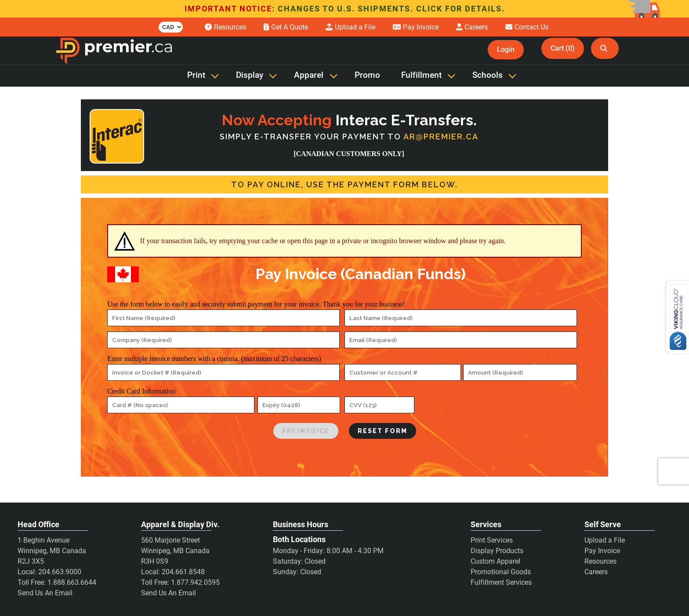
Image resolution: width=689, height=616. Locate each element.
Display (250, 75)
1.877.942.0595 (195, 582)
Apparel (309, 75)
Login (506, 49)
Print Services (492, 540)
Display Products (497, 551)
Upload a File (605, 540)
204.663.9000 (60, 572)
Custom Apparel (495, 561)
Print (196, 75)
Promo (367, 75)
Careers (596, 572)
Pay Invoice (602, 551)
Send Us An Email (45, 593)
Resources (600, 561)
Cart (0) (563, 48)
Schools (488, 75)
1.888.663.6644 (72, 582)
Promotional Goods (501, 572)
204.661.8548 (183, 572)
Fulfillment (421, 75)
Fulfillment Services (501, 582)
